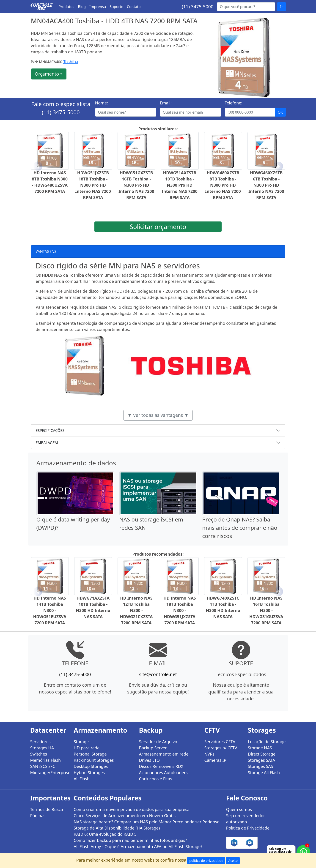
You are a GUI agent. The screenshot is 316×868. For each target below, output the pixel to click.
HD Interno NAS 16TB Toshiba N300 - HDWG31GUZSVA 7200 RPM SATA (266, 610)
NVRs (209, 754)
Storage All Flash (264, 772)
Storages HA (42, 748)
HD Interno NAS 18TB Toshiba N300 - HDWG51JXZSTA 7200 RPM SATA (180, 610)
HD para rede (87, 748)
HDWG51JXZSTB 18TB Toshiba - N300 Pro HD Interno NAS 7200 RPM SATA (93, 185)
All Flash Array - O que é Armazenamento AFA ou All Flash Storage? (138, 846)
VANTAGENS (46, 251)
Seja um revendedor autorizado (246, 819)
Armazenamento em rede (164, 754)
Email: (166, 103)
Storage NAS (260, 748)
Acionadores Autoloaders (163, 772)
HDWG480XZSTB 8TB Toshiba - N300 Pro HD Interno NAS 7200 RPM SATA (223, 185)
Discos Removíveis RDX (161, 766)
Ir (281, 7)
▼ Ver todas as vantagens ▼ (158, 415)
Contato (134, 7)
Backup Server (153, 748)
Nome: (102, 103)
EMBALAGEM (47, 443)
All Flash (82, 779)
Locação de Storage (267, 742)
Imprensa (98, 7)
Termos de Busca (47, 809)
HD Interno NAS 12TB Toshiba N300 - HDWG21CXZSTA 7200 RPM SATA (136, 610)
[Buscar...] (246, 7)
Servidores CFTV (220, 742)
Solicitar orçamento (158, 227)
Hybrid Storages (89, 772)
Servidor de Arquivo (158, 742)
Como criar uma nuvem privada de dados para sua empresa (132, 809)
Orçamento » (49, 74)
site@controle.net (158, 674)
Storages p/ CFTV (221, 748)
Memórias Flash (46, 760)
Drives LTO (150, 760)
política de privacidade (206, 861)
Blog (82, 7)
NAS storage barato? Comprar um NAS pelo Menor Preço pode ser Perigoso (147, 822)
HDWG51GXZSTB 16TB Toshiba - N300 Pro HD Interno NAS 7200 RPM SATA (136, 185)
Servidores (40, 742)
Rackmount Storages (94, 760)
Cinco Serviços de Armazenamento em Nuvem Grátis (125, 816)
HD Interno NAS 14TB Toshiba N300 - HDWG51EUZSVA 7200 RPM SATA (50, 610)
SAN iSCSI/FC (43, 766)
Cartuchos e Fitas (156, 779)
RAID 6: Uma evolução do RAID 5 (105, 834)
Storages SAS (261, 766)
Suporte (116, 7)
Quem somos (239, 809)
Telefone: (234, 103)
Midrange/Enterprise (49, 772)
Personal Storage (90, 754)
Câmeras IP (215, 760)
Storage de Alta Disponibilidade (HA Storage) (117, 828)
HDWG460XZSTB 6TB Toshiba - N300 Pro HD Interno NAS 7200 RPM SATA (266, 185)
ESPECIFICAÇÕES (50, 431)
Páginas (38, 816)
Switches (39, 754)
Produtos (67, 7)
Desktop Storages (91, 766)
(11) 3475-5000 (198, 7)
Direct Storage (262, 754)
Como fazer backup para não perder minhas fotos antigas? (130, 840)
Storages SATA (262, 760)
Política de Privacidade (248, 828)
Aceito (233, 861)
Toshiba (71, 62)
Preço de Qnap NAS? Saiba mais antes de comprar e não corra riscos (240, 528)
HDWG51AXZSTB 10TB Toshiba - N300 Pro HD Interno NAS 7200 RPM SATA (180, 185)
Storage (81, 742)
